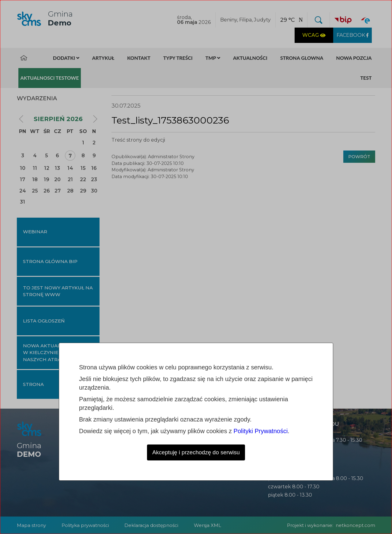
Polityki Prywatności (261, 430)
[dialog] (196, 267)
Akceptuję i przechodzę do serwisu (196, 452)
